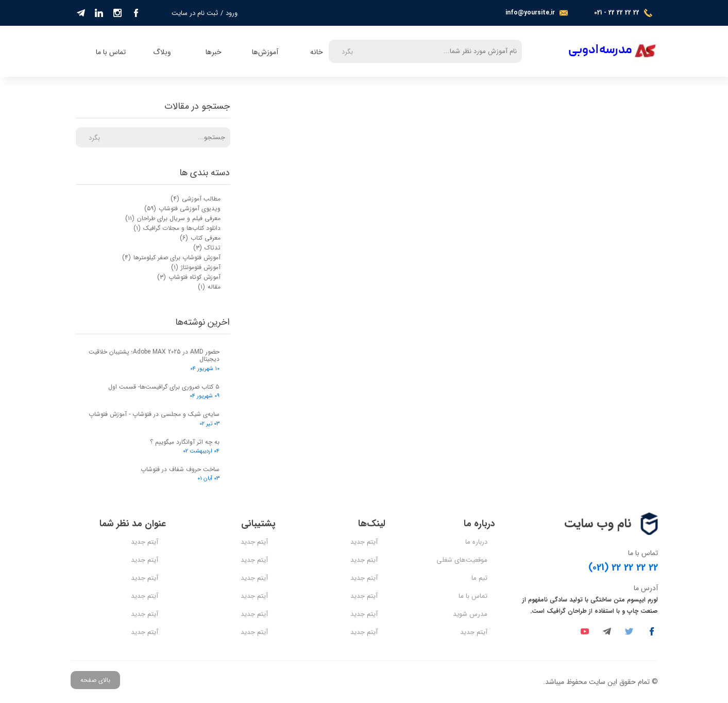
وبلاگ (162, 52)
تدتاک (207, 248)
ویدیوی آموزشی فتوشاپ (182, 208)
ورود (232, 13)
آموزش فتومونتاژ (196, 267)
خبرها (214, 52)
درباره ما (476, 542)
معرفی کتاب (200, 238)
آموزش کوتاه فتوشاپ (189, 277)
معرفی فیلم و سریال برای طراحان (173, 218)
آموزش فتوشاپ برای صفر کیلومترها (171, 257)
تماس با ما (111, 52)
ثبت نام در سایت (195, 13)
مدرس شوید (470, 614)
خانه (317, 52)
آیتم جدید (474, 632)
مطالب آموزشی (196, 199)
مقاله (209, 287)
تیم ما (479, 578)
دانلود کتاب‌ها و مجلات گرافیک (177, 228)
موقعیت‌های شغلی (462, 560)
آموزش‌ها (265, 52)
